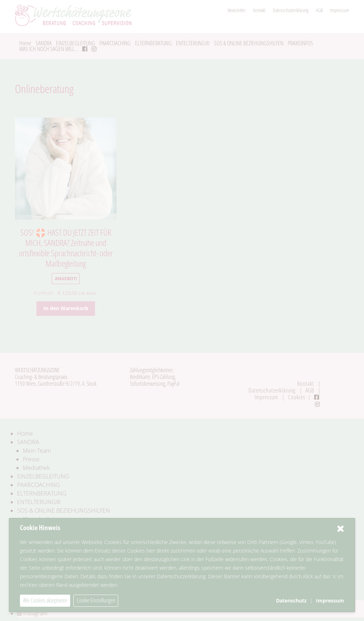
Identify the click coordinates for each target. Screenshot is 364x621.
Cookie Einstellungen (96, 600)
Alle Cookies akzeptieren (45, 600)
